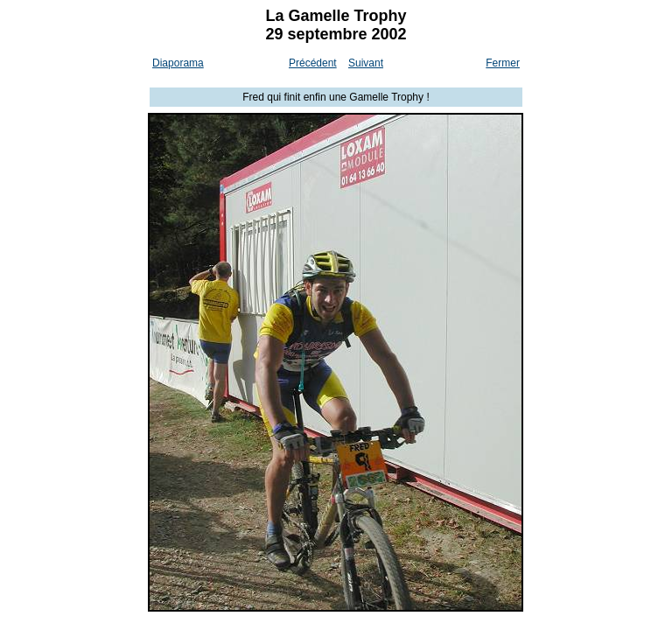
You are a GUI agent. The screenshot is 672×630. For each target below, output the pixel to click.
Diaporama (178, 63)
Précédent (313, 63)
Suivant (366, 63)
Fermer (503, 63)
